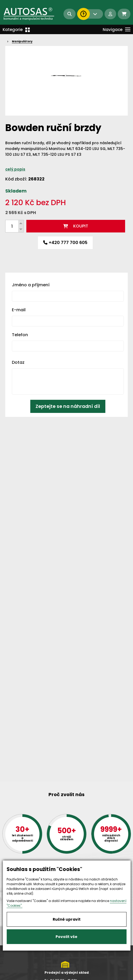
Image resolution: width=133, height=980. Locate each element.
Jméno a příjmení (31, 285)
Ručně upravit (67, 919)
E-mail (19, 310)
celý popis (15, 169)
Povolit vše (66, 937)
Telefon (20, 335)
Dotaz (18, 362)
